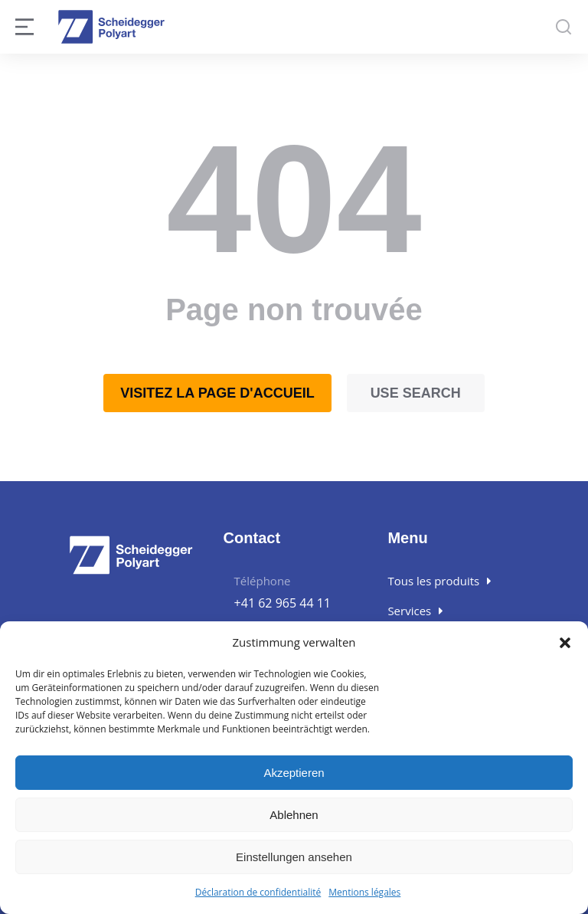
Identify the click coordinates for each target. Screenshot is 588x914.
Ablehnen (294, 815)
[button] (565, 643)
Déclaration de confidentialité (258, 893)
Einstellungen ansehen (294, 857)
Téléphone (263, 581)
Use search (416, 393)
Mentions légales (364, 893)
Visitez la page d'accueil (217, 393)
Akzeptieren (294, 773)
